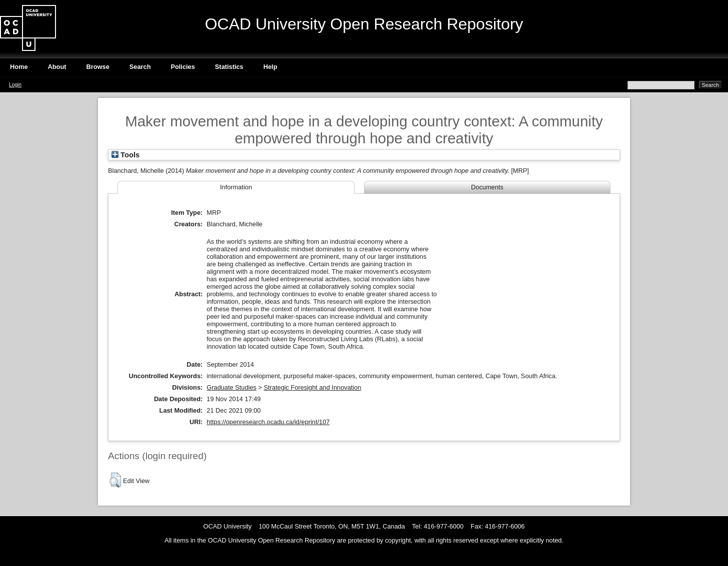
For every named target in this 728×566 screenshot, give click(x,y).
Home (19, 67)
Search (140, 67)
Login (15, 85)
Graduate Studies (231, 387)
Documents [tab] (487, 187)
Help (270, 67)
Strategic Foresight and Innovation (313, 387)
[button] (115, 480)
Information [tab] (236, 187)
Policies (182, 67)
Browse (98, 67)
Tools (125, 155)
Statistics (229, 67)
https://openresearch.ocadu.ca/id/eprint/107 (268, 422)
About (57, 67)
